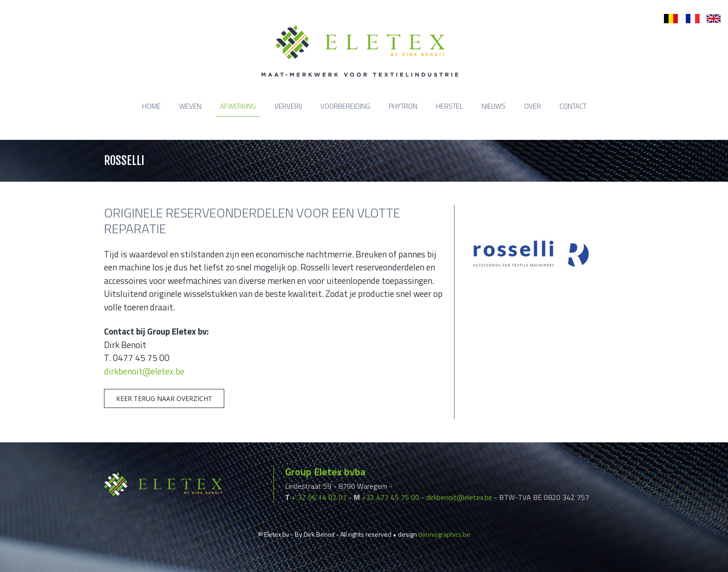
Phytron (403, 106)
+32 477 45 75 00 (390, 497)
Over (533, 106)
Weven (190, 106)
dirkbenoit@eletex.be (144, 371)
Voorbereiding (345, 106)
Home (151, 106)
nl (666, 19)
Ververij (288, 106)
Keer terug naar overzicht (164, 398)
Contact (573, 106)
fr (688, 19)
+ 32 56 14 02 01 (319, 497)
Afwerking (238, 106)
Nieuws (494, 106)
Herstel (449, 106)
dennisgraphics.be (444, 534)
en (710, 19)
